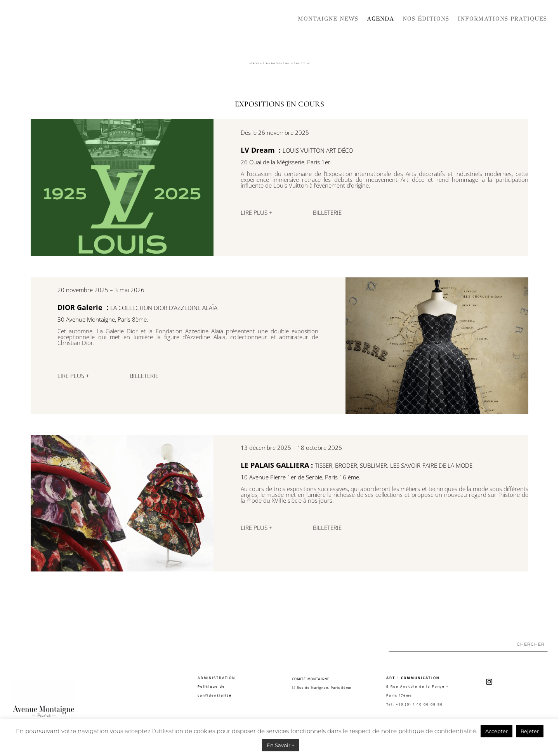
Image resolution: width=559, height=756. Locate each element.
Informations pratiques (502, 19)
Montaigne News (328, 19)
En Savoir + (280, 745)
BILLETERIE (328, 213)
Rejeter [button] (530, 731)
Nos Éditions (426, 19)
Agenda (380, 19)
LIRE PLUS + (257, 213)
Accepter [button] (497, 731)
